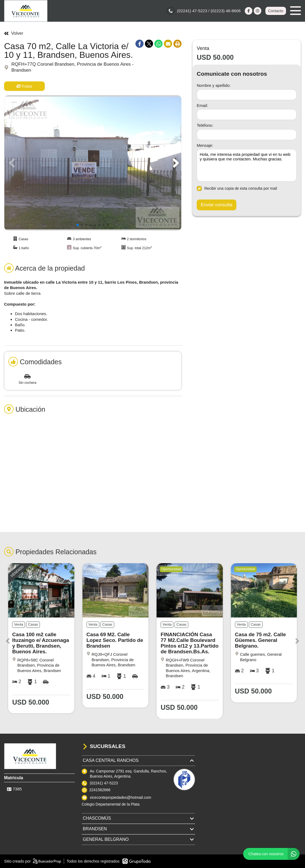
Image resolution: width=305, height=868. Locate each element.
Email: (202, 105)
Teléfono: (205, 125)
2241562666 (100, 790)
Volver (14, 33)
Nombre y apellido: (214, 85)
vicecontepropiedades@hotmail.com (120, 797)
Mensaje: (205, 145)
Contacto (276, 11)
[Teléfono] (247, 135)
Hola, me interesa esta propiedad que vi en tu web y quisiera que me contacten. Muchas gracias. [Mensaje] (247, 165)
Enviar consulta (217, 205)
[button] (175, 163)
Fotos (24, 86)
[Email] (247, 115)
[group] (93, 163)
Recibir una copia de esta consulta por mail (237, 189)
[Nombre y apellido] (247, 95)
